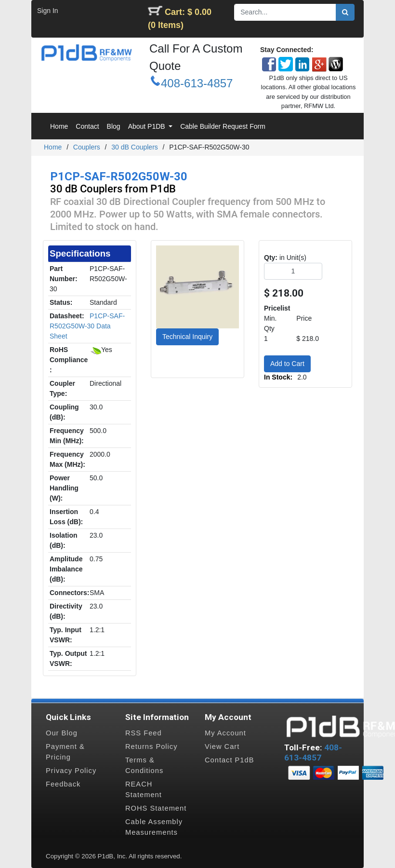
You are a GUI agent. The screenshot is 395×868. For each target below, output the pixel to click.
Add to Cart (287, 364)
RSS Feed (144, 733)
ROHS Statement (156, 808)
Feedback (63, 784)
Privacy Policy (71, 771)
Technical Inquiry (187, 337)
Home (53, 147)
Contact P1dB (229, 760)
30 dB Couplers (135, 147)
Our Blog (62, 733)
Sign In (48, 11)
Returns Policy (151, 746)
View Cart (222, 746)
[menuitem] (59, 127)
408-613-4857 (197, 83)
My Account (225, 733)
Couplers (87, 147)
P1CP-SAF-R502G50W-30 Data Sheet (87, 326)
